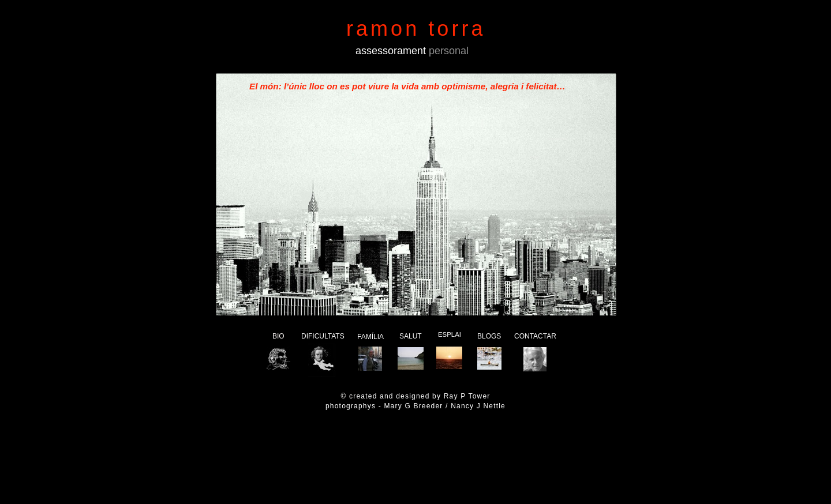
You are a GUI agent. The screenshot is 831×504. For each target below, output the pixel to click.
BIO (278, 336)
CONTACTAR (535, 336)
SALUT (411, 336)
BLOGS (489, 336)
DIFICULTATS (323, 336)
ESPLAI (450, 334)
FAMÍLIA (370, 337)
